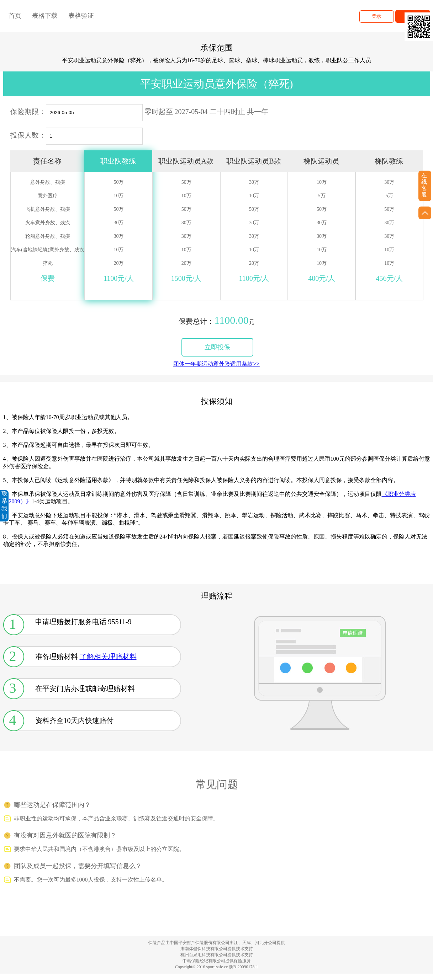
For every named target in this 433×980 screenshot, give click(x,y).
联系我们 (4, 505)
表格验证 (81, 16)
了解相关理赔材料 (108, 657)
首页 (15, 16)
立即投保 (217, 347)
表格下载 (45, 16)
